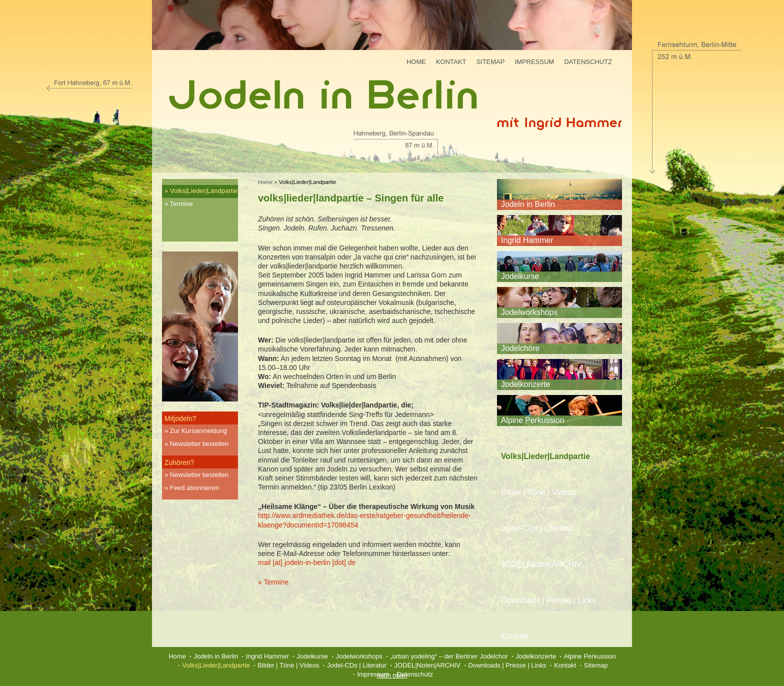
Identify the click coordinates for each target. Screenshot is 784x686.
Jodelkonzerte (525, 384)
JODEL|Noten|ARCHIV (541, 564)
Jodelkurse (520, 276)
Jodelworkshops (529, 312)
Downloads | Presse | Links (548, 600)
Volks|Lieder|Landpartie (204, 191)
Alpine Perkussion (532, 420)
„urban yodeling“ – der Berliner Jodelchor (449, 656)
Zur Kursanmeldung (198, 431)
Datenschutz (588, 62)
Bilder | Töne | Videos (538, 492)
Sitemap (490, 62)
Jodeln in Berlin (528, 204)
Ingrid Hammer (527, 240)
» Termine (273, 582)
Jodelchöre (520, 348)
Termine (181, 204)
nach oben (392, 675)
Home (416, 62)
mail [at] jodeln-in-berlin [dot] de (307, 562)
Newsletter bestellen (199, 444)
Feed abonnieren (194, 488)
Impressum (534, 62)
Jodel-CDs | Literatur (537, 528)
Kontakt (451, 62)
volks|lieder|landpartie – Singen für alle (351, 198)
